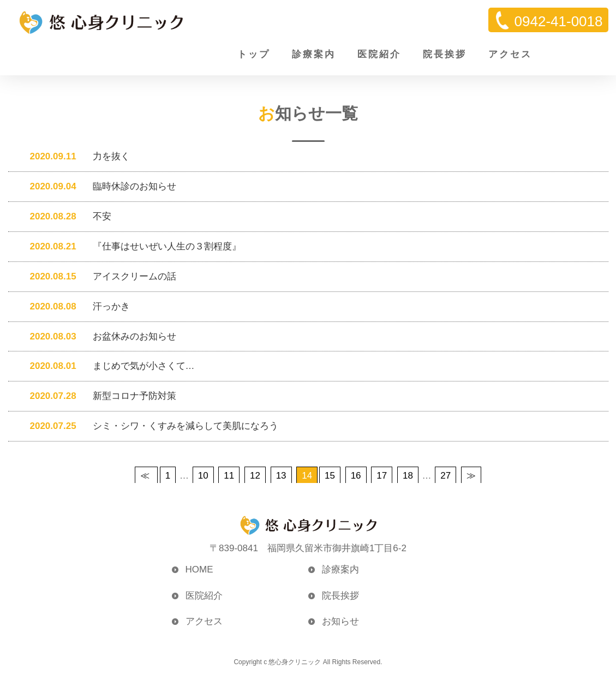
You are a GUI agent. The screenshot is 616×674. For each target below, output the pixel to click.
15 (330, 476)
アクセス (510, 54)
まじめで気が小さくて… (107, 366)
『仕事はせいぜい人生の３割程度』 (130, 246)
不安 (65, 216)
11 (229, 476)
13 (281, 476)
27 (445, 476)
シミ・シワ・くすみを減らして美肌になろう (149, 427)
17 (382, 476)
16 (356, 476)
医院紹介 (379, 54)
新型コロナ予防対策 (98, 396)
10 (203, 476)
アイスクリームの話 (98, 276)
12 (255, 476)
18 (408, 476)
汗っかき (74, 306)
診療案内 (314, 54)
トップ (254, 54)
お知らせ (340, 622)
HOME (199, 570)
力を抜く (74, 156)
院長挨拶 (445, 54)
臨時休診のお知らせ (98, 186)
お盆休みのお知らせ (98, 336)
